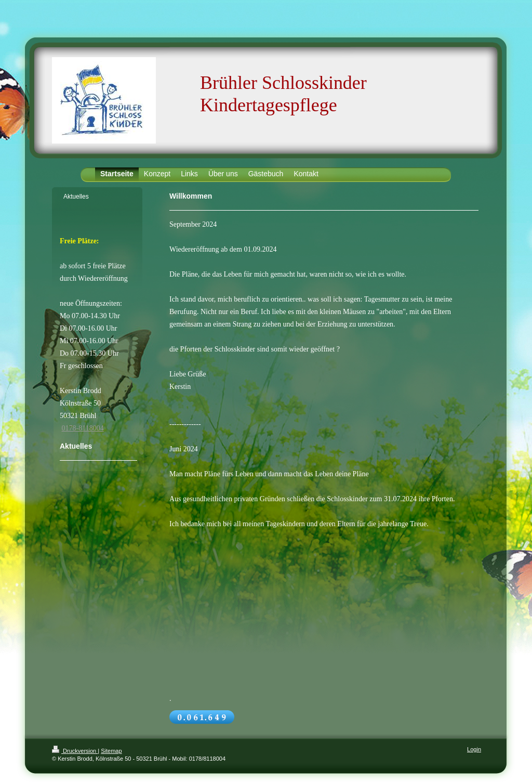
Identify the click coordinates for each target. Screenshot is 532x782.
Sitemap (111, 751)
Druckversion (75, 751)
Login (474, 749)
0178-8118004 (83, 428)
